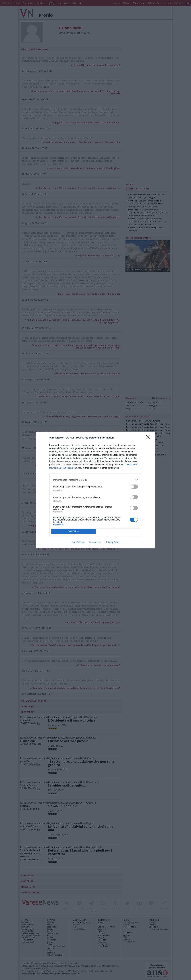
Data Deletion (78, 542)
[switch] (134, 487)
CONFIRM (73, 531)
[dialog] (96, 490)
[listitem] (96, 480)
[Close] (149, 438)
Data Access (95, 542)
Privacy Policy (113, 542)
